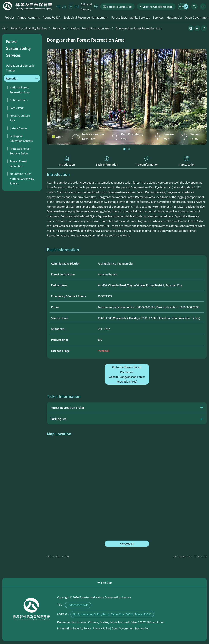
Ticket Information (147, 161)
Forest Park (17, 108)
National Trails (19, 100)
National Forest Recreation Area (90, 28)
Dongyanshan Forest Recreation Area (139, 28)
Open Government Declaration (130, 628)
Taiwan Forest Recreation (18, 163)
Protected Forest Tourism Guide (20, 151)
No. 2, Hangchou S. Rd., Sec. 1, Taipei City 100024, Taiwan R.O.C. (112, 614)
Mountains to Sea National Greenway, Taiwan (22, 178)
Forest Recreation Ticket (67, 408)
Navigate (125, 544)
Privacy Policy (101, 628)
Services (158, 17)
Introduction (67, 161)
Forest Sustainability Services (131, 17)
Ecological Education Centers (21, 138)
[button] (125, 149)
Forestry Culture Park (20, 118)
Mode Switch (183, 7)
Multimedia (174, 17)
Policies (10, 17)
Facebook (103, 351)
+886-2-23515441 (78, 605)
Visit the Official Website (158, 7)
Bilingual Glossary (86, 7)
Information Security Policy (74, 628)
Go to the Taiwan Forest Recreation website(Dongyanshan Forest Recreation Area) (127, 374)
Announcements (29, 17)
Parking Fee (59, 419)
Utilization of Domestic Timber (20, 68)
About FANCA (52, 17)
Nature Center (18, 128)
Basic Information (107, 161)
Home (28, 6)
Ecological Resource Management (86, 17)
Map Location (187, 161)
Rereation (59, 28)
